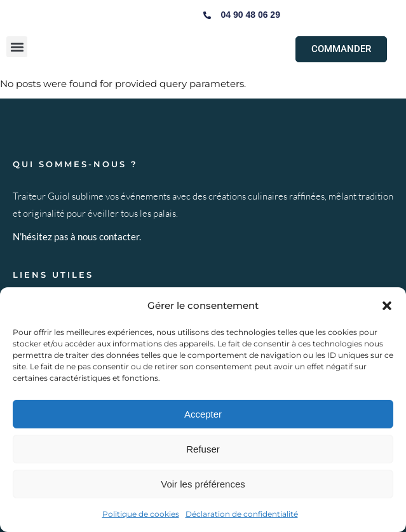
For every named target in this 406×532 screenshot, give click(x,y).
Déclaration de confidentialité (242, 514)
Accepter (203, 414)
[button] (387, 306)
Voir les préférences (203, 484)
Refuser (203, 449)
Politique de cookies (141, 514)
